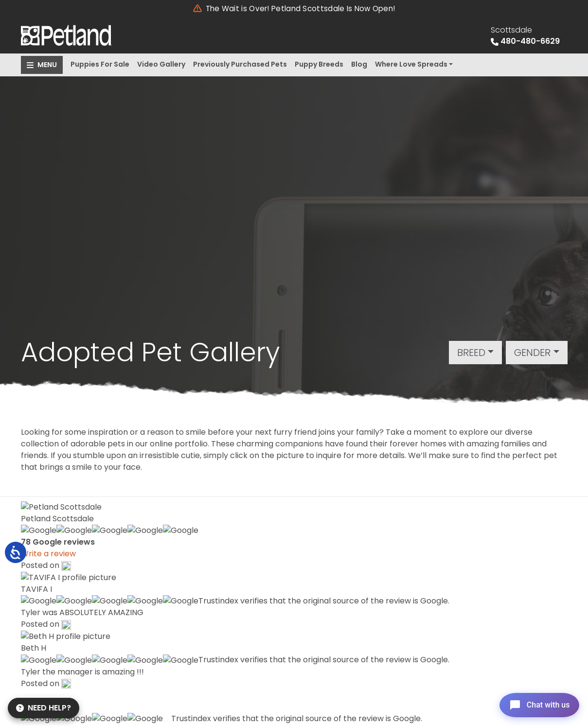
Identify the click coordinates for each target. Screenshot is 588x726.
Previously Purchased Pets (240, 64)
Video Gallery (161, 64)
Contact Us (274, 620)
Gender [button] (532, 353)
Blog (359, 64)
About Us (270, 591)
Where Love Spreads (411, 64)
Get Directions (61, 644)
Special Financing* (288, 576)
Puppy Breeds (319, 64)
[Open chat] (536, 704)
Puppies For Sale (100, 64)
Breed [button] (471, 353)
